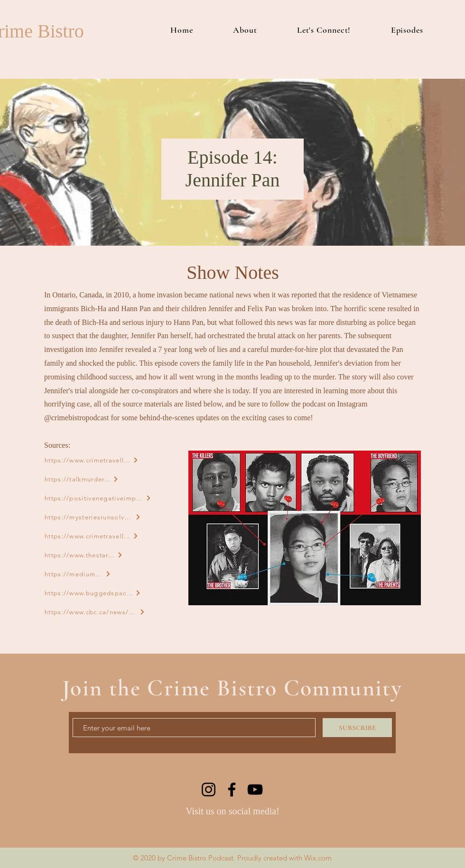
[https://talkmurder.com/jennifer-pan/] (82, 479)
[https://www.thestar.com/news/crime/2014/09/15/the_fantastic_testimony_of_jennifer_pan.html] (84, 555)
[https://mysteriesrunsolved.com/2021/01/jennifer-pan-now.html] (93, 517)
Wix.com (318, 858)
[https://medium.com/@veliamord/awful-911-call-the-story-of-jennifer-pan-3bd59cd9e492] (78, 574)
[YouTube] (255, 790)
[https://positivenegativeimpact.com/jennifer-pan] (98, 498)
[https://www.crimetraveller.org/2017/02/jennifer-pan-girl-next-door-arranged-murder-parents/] (92, 460)
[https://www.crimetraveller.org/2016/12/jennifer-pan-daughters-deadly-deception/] (92, 536)
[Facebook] (232, 790)
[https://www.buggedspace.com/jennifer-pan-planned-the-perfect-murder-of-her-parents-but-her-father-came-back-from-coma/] (93, 593)
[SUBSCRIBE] (357, 728)
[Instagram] (209, 790)
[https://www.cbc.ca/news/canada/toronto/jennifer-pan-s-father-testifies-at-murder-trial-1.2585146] (95, 612)
